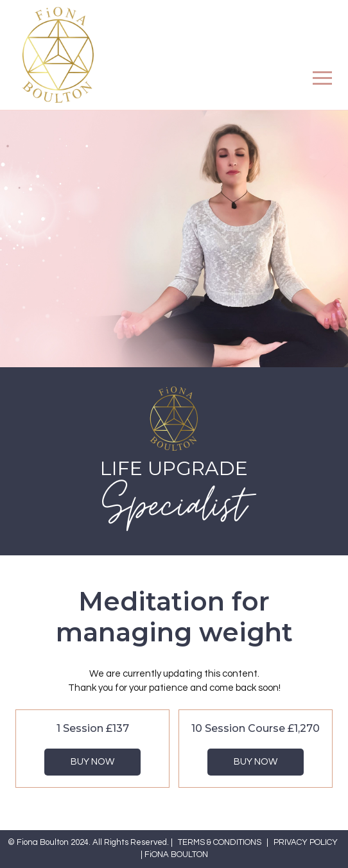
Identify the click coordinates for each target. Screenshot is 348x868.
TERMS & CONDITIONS (220, 842)
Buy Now (92, 762)
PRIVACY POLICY (306, 842)
